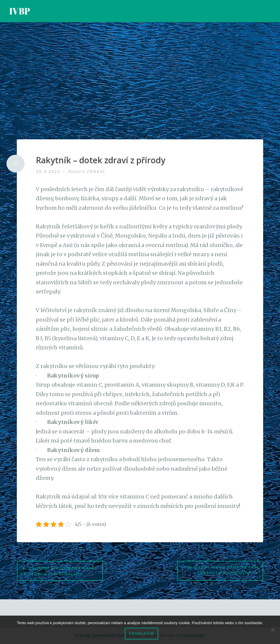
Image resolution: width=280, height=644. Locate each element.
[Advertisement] (140, 81)
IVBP (20, 11)
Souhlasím (141, 633)
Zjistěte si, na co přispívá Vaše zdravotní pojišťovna (221, 570)
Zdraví (96, 171)
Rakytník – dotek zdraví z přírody (101, 160)
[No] (273, 630)
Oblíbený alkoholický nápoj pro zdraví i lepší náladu (59, 571)
